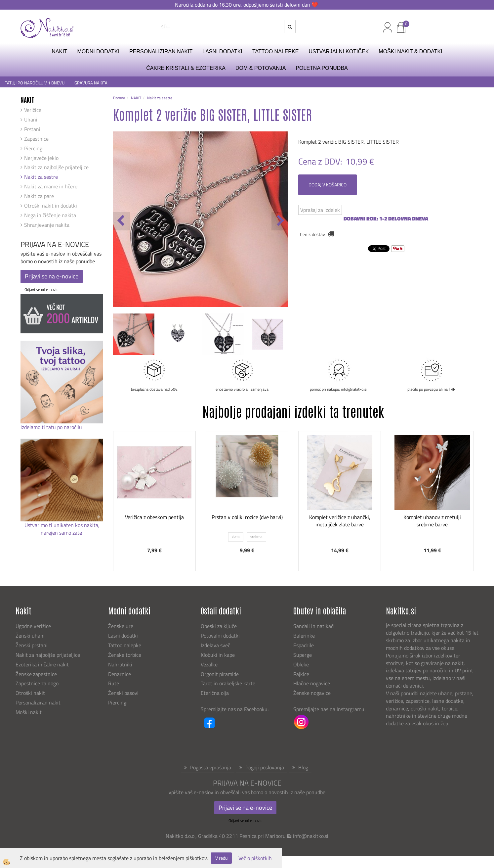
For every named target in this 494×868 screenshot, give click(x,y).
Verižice (33, 110)
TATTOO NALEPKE (275, 51)
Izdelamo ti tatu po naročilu (52, 427)
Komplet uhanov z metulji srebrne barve (432, 521)
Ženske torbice (125, 655)
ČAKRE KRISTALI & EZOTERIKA (186, 68)
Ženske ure (121, 626)
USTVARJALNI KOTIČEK (339, 51)
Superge (303, 655)
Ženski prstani (32, 645)
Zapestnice (36, 139)
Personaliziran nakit (38, 702)
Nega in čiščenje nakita (50, 215)
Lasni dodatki (123, 636)
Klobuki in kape (218, 655)
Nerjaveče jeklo (41, 158)
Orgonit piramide (220, 674)
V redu (221, 858)
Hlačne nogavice (312, 683)
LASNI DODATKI (222, 51)
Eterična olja (215, 693)
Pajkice (301, 674)
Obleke (301, 664)
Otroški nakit (30, 693)
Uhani (31, 120)
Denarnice (120, 674)
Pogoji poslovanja (265, 767)
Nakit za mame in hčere (51, 186)
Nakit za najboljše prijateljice (56, 167)
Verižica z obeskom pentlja (154, 517)
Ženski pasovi (124, 693)
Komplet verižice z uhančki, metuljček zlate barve (340, 521)
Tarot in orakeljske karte (228, 683)
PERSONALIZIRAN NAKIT (161, 51)
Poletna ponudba (322, 68)
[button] (280, 221)
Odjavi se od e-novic (41, 289)
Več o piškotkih (255, 858)
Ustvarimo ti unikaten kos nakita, (62, 525)
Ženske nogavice (312, 693)
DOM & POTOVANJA (261, 68)
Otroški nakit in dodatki (51, 206)
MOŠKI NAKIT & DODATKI (410, 51)
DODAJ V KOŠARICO (328, 185)
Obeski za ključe (219, 626)
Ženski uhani (31, 636)
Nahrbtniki (120, 664)
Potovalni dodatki (220, 636)
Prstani (32, 129)
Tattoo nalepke (125, 645)
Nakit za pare (39, 196)
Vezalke (209, 664)
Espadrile (304, 645)
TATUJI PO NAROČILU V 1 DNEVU (35, 83)
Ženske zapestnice (37, 674)
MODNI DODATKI (98, 51)
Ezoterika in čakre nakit (43, 664)
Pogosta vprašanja (211, 767)
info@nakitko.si (311, 836)
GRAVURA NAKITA (91, 83)
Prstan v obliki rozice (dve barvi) (247, 517)
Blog (303, 767)
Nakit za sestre (41, 177)
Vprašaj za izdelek (320, 210)
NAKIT (59, 51)
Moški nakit (29, 712)
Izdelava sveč (215, 645)
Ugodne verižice (33, 626)
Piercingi (34, 148)
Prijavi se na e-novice (52, 276)
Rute (114, 683)
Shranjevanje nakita (47, 225)
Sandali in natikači (315, 626)
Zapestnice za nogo (38, 683)
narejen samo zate (62, 533)
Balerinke (304, 636)
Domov (119, 98)
